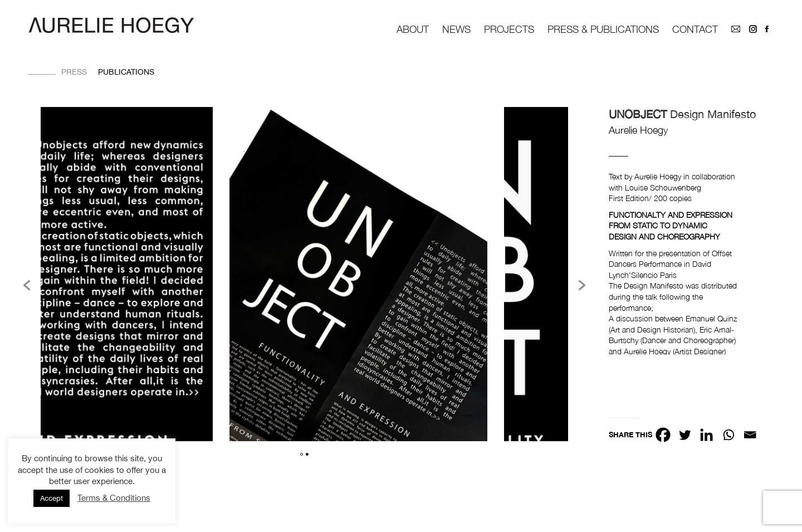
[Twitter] (685, 435)
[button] (27, 285)
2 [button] (307, 454)
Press (74, 72)
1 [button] (302, 454)
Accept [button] (52, 498)
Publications (126, 72)
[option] (358, 276)
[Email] (750, 435)
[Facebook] (663, 435)
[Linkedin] (706, 435)
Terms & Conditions (114, 498)
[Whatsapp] (728, 435)
